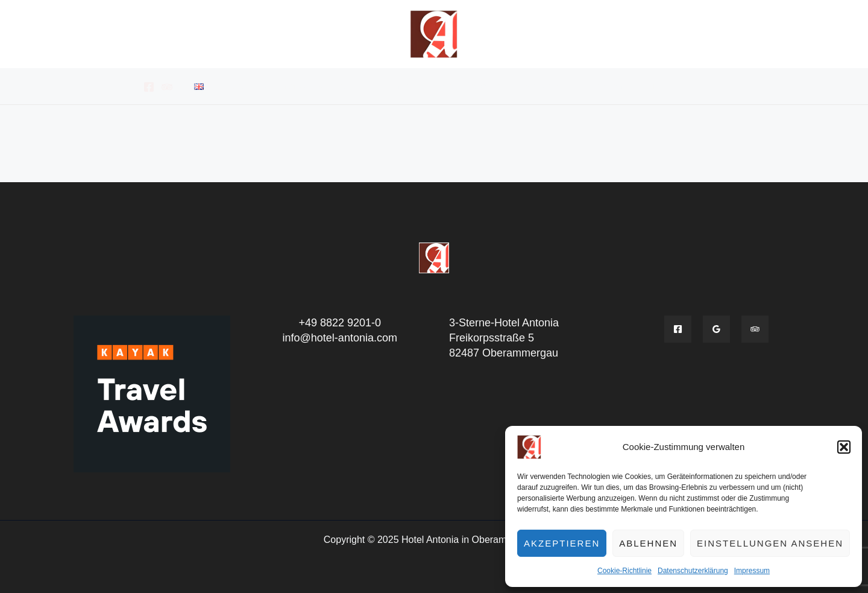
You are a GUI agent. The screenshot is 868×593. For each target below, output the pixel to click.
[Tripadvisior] (755, 329)
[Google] (716, 329)
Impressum (752, 571)
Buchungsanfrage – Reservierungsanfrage (468, 86)
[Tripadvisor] (167, 87)
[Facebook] (149, 87)
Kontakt (658, 86)
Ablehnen (648, 543)
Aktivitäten (600, 86)
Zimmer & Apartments (311, 86)
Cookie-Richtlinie (624, 571)
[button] (844, 447)
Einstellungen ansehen (770, 543)
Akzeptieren (562, 543)
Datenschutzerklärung (693, 571)
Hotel (234, 86)
